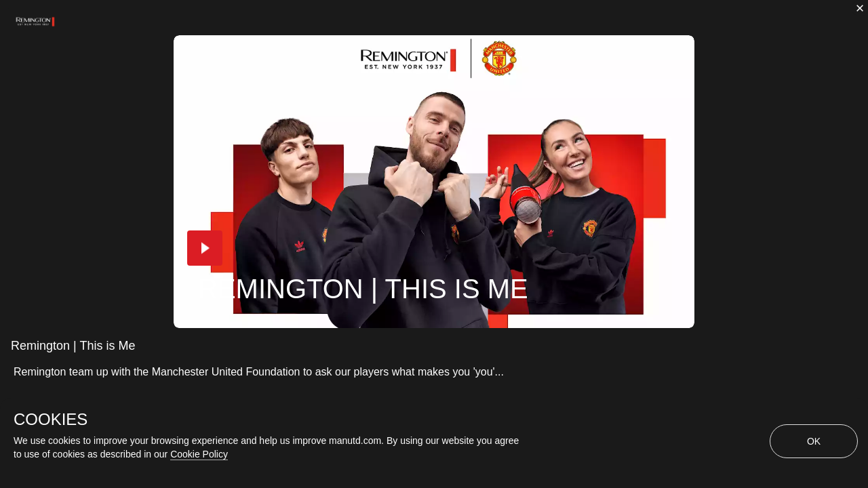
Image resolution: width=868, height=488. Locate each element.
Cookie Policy (199, 454)
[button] (205, 248)
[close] (860, 8)
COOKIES (51, 420)
